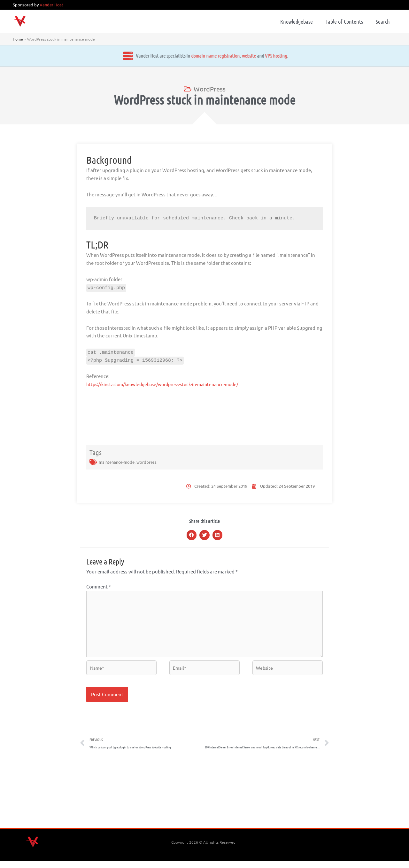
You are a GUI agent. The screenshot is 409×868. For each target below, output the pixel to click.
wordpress (147, 462)
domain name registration (213, 55)
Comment (99, 586)
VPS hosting (274, 55)
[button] (192, 535)
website (247, 55)
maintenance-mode (117, 462)
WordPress (210, 89)
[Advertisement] (204, 798)
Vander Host (51, 5)
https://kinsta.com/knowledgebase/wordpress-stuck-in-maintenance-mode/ (170, 384)
